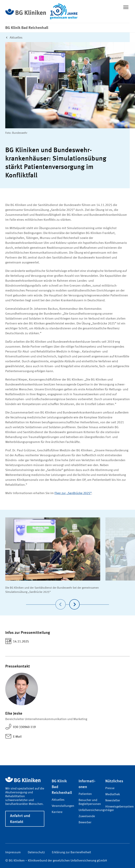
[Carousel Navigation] (67, 599)
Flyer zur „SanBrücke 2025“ (73, 493)
